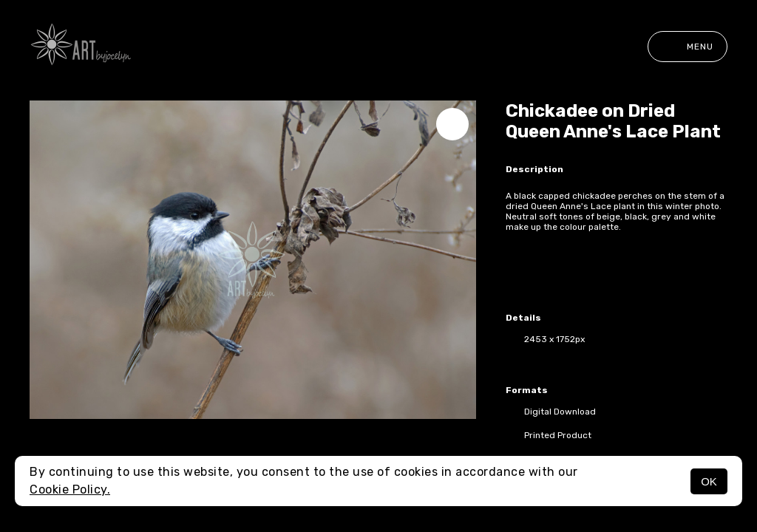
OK (709, 481)
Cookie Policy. (70, 490)
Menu (688, 47)
